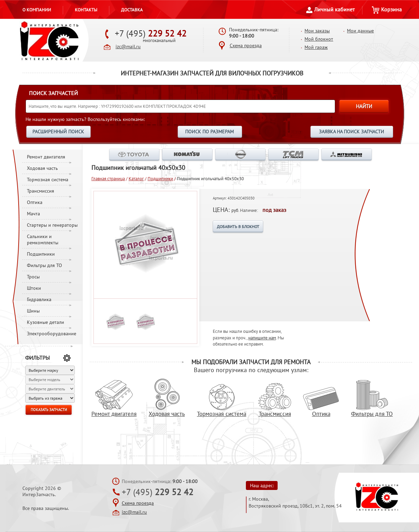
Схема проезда (246, 45)
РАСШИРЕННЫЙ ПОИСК (58, 132)
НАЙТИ (364, 106)
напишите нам (262, 338)
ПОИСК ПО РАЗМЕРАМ (209, 132)
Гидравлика (39, 299)
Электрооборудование (52, 334)
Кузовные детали (46, 322)
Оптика (35, 202)
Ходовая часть (42, 168)
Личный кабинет (330, 9)
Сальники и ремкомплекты (43, 239)
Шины (33, 311)
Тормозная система (48, 180)
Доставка (132, 10)
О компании (37, 10)
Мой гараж (316, 47)
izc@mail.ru (128, 47)
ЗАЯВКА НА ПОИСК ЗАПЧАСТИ (352, 132)
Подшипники (41, 254)
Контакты (86, 10)
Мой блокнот (319, 39)
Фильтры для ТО (44, 265)
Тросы (33, 277)
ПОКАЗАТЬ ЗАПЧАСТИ (49, 410)
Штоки (34, 288)
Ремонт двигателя (46, 157)
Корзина (387, 9)
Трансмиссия (41, 191)
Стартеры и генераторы (52, 225)
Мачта (33, 214)
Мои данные (360, 31)
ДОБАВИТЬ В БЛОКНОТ (238, 227)
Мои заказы (317, 31)
